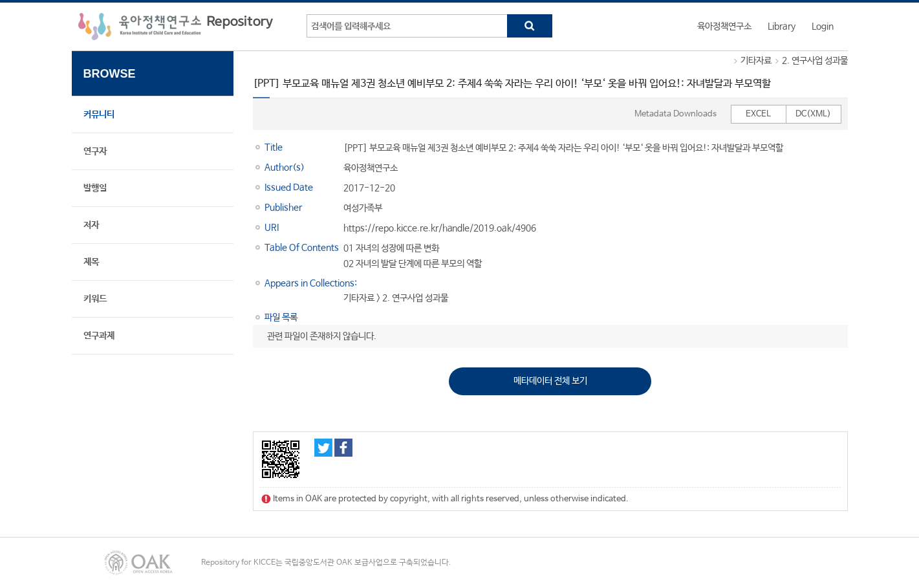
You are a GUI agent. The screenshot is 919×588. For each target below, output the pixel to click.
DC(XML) (813, 114)
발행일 (95, 188)
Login (823, 27)
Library (782, 27)
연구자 (95, 151)
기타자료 (756, 61)
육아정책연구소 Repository (176, 27)
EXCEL (758, 114)
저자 (91, 225)
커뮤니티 (99, 114)
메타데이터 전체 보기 (550, 381)
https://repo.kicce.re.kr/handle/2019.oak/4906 (440, 228)
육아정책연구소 (724, 27)
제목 (91, 262)
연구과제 (99, 336)
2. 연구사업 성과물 (815, 61)
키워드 (95, 299)
